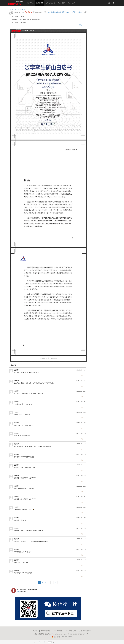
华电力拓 (73, 12)
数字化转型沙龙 (50, 3)
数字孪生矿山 (66, 12)
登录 (114, 3)
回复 (82, 376)
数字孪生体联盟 (46, 631)
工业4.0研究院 (57, 12)
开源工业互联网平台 (85, 631)
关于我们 (35, 631)
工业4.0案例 (61, 3)
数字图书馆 (40, 3)
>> (56, 582)
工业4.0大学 (71, 3)
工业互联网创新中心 (70, 631)
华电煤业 (79, 12)
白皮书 (50, 12)
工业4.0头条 (30, 3)
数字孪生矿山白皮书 (18, 10)
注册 (109, 3)
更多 (81, 25)
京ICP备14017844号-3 (83, 634)
